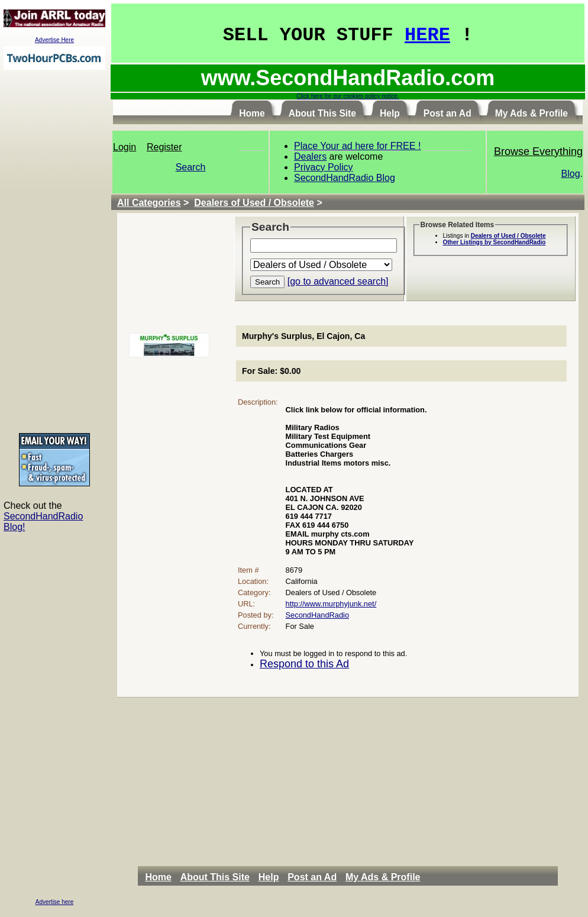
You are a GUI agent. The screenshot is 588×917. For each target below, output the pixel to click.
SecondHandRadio (317, 615)
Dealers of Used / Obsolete (254, 203)
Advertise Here (54, 40)
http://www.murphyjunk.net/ (331, 604)
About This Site (215, 877)
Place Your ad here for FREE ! (357, 146)
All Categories (149, 203)
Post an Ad (312, 877)
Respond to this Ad (304, 664)
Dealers (310, 156)
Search (191, 167)
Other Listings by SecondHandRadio (495, 242)
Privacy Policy (324, 167)
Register (164, 147)
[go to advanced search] (338, 281)
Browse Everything (538, 151)
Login (125, 147)
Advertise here (54, 902)
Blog (571, 174)
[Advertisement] (54, 251)
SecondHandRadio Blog (345, 178)
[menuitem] (161, 877)
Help (269, 877)
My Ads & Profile (383, 877)
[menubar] (286, 877)
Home (158, 877)
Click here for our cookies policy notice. (348, 96)
